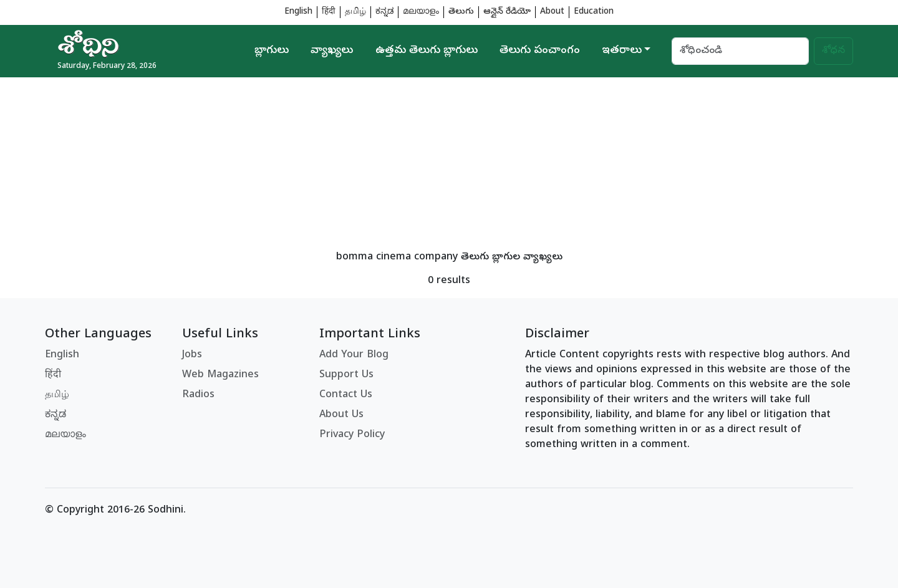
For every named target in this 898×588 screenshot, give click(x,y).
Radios (198, 395)
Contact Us (346, 395)
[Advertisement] (419, 165)
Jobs (192, 355)
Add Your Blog (354, 355)
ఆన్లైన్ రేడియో (507, 12)
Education (594, 12)
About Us (341, 415)
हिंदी (329, 12)
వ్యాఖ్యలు (332, 51)
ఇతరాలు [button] (622, 51)
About (552, 12)
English (298, 12)
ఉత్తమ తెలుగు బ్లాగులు (427, 51)
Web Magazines (220, 375)
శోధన (833, 51)
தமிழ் (355, 12)
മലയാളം (421, 12)
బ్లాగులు (272, 51)
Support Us (346, 375)
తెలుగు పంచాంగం (540, 51)
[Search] (740, 51)
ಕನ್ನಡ (384, 12)
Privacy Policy (352, 435)
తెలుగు (461, 12)
